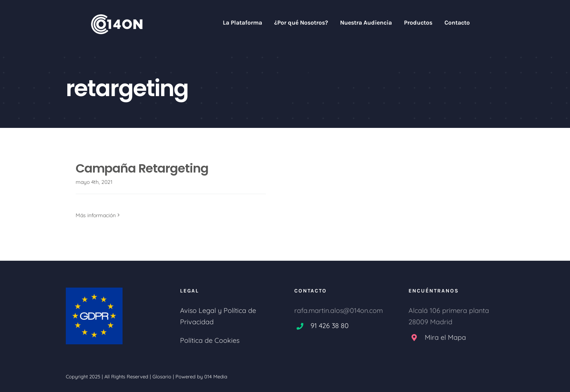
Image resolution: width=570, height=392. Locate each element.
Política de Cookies (210, 340)
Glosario (162, 376)
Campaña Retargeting (142, 168)
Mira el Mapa (445, 337)
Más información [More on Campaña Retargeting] (96, 215)
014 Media (216, 376)
